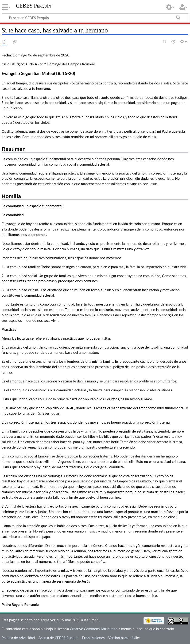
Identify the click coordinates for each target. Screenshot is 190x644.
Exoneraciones (93, 638)
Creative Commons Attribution (94, 629)
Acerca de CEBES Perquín (58, 638)
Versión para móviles (124, 638)
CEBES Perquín (34, 6)
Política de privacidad (18, 638)
